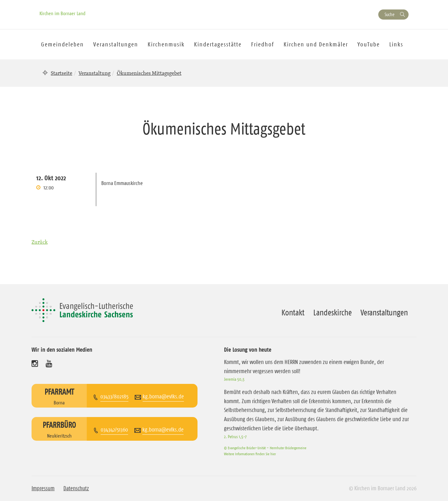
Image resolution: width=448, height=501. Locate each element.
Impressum (43, 488)
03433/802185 (114, 397)
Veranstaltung (94, 73)
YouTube (369, 44)
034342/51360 (114, 430)
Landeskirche (333, 313)
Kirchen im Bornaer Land (62, 13)
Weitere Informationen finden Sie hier (250, 454)
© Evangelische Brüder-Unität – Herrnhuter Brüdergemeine (265, 448)
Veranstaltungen (384, 313)
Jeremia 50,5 (234, 379)
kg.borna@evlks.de (163, 397)
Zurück (40, 242)
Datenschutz (76, 488)
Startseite (62, 73)
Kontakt (293, 313)
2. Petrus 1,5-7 (235, 437)
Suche (389, 14)
